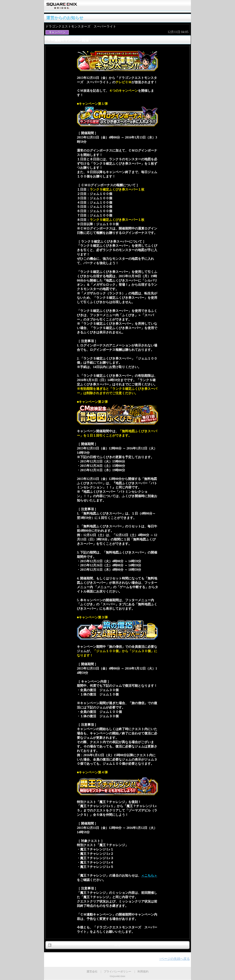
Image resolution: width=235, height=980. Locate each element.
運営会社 (92, 972)
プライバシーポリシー (117, 972)
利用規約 (143, 972)
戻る (117, 945)
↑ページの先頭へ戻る (175, 959)
